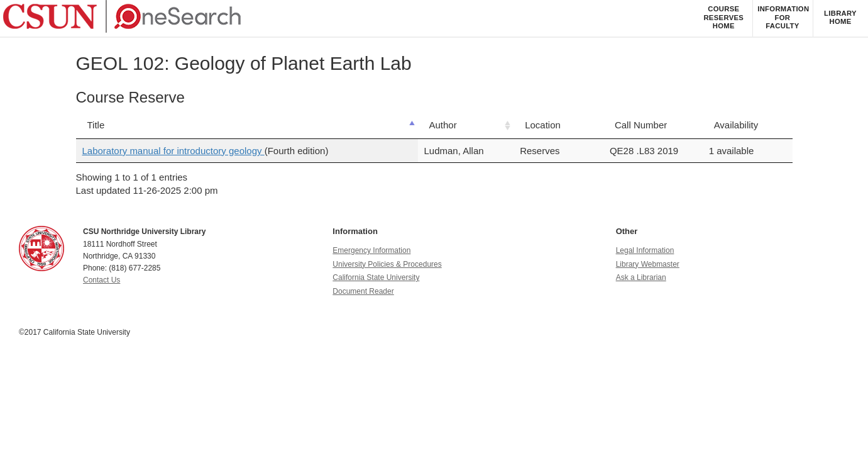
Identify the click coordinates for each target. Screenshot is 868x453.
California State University (376, 277)
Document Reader (363, 291)
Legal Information (645, 250)
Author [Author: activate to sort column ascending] (443, 125)
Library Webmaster (648, 264)
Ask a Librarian (641, 277)
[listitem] (723, 18)
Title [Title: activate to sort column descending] (96, 125)
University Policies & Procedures (387, 264)
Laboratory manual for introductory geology (173, 151)
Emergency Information (371, 250)
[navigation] (434, 19)
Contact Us (102, 280)
